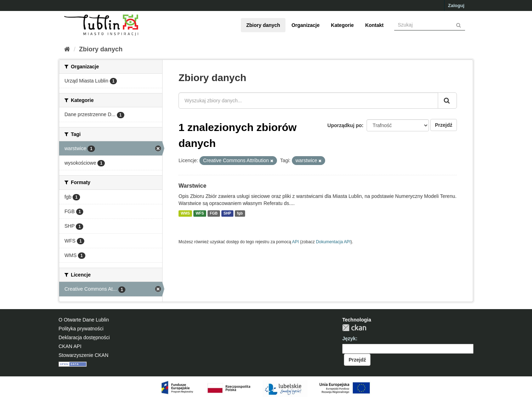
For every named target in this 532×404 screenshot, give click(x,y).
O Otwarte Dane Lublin (84, 320)
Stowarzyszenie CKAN (83, 355)
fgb (240, 214)
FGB (214, 214)
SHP (227, 214)
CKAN (354, 328)
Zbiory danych (263, 25)
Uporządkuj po (344, 125)
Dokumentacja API (333, 242)
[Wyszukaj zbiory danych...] (308, 101)
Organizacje (305, 25)
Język (349, 338)
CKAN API (70, 346)
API (296, 242)
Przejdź (444, 125)
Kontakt (374, 25)
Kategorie (342, 25)
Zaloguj (456, 5)
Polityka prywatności (81, 329)
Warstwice (193, 186)
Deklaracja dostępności (84, 337)
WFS (200, 214)
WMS (185, 214)
